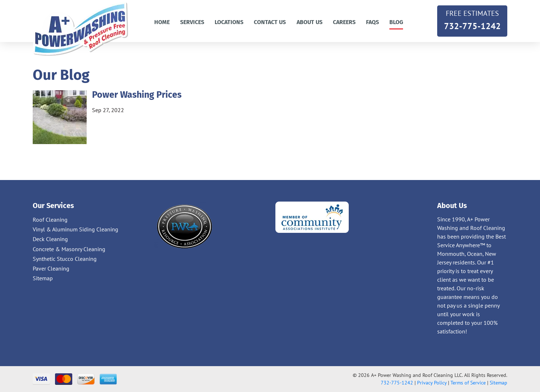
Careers (344, 22)
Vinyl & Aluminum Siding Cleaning (75, 229)
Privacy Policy (432, 383)
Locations (229, 22)
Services (192, 22)
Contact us (270, 22)
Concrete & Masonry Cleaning (69, 249)
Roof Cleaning (50, 220)
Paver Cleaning (51, 268)
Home (162, 22)
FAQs (372, 22)
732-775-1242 (472, 19)
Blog (396, 22)
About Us (310, 22)
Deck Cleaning (50, 239)
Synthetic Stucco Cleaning (65, 259)
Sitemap (43, 278)
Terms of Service (468, 383)
